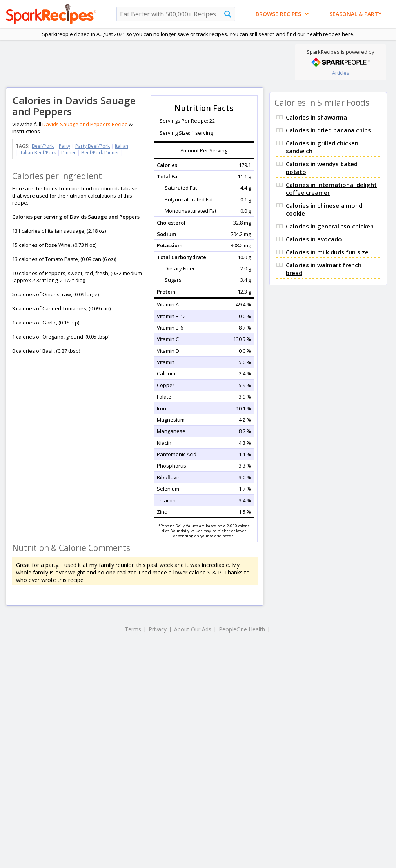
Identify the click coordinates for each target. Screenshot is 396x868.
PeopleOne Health (242, 629)
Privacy (158, 629)
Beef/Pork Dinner (100, 153)
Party (64, 146)
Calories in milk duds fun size (327, 252)
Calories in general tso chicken (330, 226)
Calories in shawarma (316, 117)
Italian (122, 146)
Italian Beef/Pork (38, 153)
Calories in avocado (314, 239)
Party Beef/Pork (93, 146)
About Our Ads (193, 629)
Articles (341, 73)
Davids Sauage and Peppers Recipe (85, 124)
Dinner (69, 153)
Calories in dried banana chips (328, 130)
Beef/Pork (43, 146)
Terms (133, 629)
